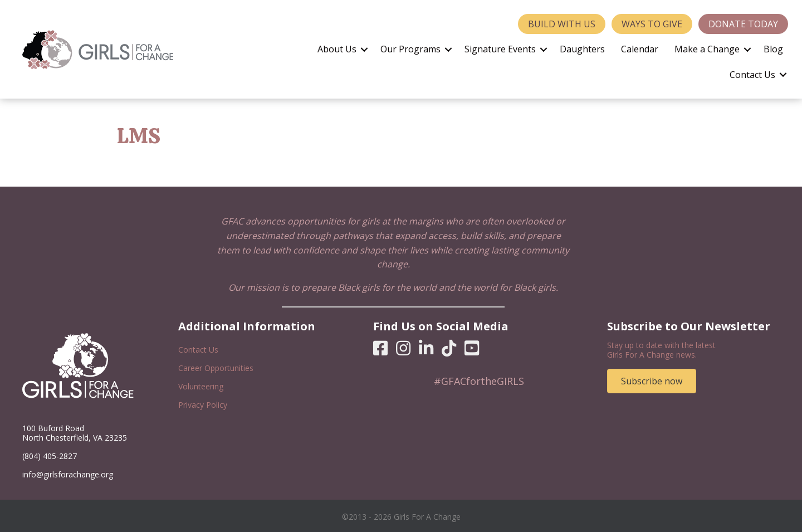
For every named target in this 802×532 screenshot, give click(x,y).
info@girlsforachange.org (68, 474)
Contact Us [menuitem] (752, 75)
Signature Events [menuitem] (500, 49)
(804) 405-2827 (50, 456)
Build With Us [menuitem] (562, 24)
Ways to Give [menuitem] (652, 24)
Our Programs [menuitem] (410, 49)
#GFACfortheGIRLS (479, 381)
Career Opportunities (216, 368)
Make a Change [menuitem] (707, 49)
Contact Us (198, 350)
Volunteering (201, 386)
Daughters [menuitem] (582, 49)
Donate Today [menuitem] (743, 24)
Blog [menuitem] (773, 49)
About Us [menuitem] (337, 49)
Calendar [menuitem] (640, 49)
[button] (364, 50)
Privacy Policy (203, 405)
